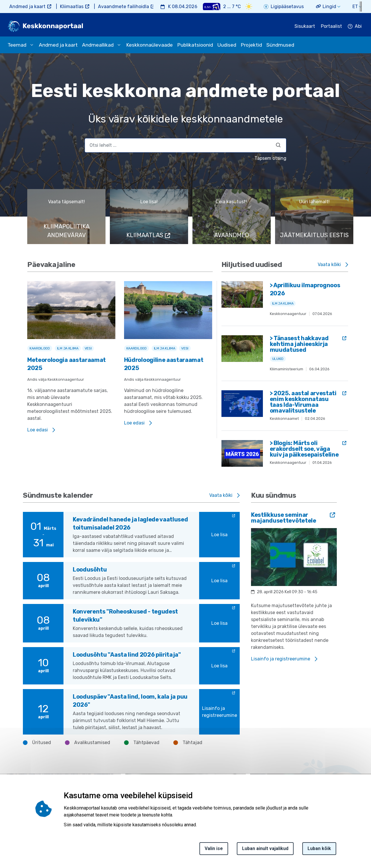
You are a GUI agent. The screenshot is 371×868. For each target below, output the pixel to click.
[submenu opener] (32, 45)
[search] (185, 145)
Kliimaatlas (72, 7)
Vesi (88, 348)
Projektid (251, 45)
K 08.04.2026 (183, 7)
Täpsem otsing (270, 158)
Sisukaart (305, 26)
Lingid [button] (329, 7)
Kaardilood (40, 348)
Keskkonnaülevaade (149, 45)
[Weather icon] (249, 7)
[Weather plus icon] (212, 7)
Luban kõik (319, 848)
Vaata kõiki (329, 264)
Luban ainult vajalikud (265, 848)
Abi (358, 26)
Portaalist (331, 26)
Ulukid (278, 359)
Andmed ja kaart (27, 7)
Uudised (227, 45)
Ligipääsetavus (287, 7)
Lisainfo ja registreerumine (220, 712)
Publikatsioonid (195, 45)
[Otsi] (278, 145)
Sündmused (280, 45)
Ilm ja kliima (68, 348)
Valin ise (214, 848)
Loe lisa (219, 535)
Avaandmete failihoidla (123, 7)
